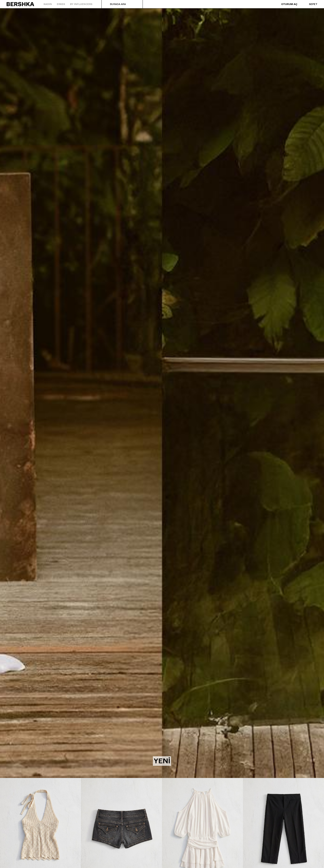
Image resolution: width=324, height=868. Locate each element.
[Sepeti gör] (309, 4)
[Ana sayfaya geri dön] (21, 4)
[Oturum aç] (286, 4)
